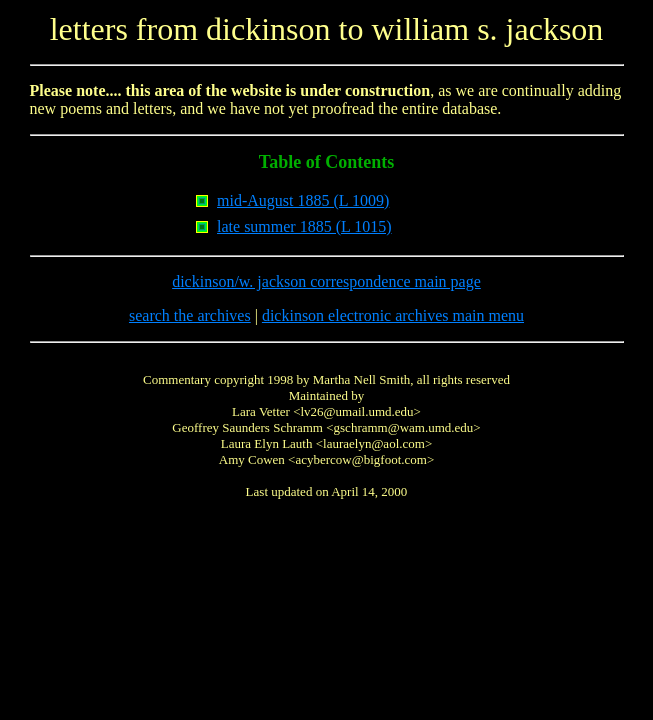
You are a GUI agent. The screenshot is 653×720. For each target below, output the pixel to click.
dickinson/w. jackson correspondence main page (326, 281)
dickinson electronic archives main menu (393, 315)
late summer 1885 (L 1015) (304, 226)
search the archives (190, 315)
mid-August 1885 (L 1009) (303, 200)
